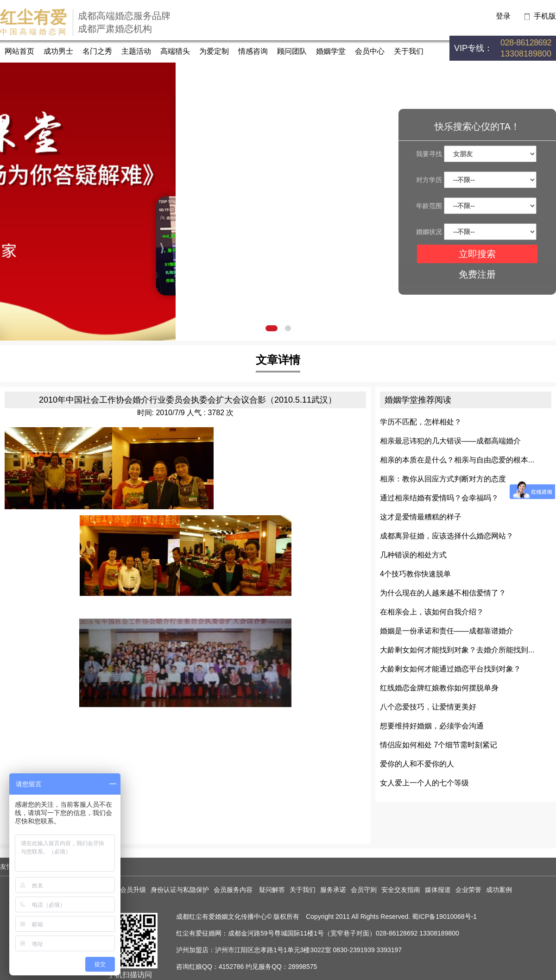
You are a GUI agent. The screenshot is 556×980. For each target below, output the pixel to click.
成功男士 (58, 51)
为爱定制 (214, 51)
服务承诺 (333, 890)
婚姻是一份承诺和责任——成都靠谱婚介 (447, 631)
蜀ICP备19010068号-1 (444, 917)
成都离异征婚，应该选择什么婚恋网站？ (447, 536)
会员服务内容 (234, 890)
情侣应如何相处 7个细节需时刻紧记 (439, 745)
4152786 (231, 967)
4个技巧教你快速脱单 (415, 574)
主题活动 (136, 51)
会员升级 (133, 890)
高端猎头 (175, 51)
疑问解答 (272, 890)
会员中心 (370, 51)
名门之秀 (97, 51)
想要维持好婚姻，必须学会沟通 (432, 726)
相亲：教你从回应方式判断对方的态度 (443, 479)
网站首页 (19, 51)
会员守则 (364, 890)
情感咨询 (253, 51)
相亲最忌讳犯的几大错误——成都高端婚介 (450, 441)
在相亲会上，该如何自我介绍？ (432, 612)
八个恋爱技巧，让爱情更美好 (428, 707)
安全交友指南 (401, 890)
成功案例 (499, 890)
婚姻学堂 (331, 51)
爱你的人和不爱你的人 (417, 764)
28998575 (303, 967)
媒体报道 (438, 890)
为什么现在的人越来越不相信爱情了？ (443, 593)
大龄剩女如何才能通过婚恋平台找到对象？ (450, 669)
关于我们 (409, 51)
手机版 (545, 16)
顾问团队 (292, 51)
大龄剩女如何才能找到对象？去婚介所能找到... (457, 650)
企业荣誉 (468, 890)
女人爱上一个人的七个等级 (424, 783)
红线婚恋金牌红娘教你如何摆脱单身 (439, 688)
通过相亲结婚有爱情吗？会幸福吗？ (439, 498)
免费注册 (477, 274)
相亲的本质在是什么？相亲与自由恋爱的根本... (457, 460)
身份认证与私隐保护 (180, 890)
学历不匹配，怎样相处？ (421, 422)
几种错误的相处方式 (413, 555)
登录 (503, 16)
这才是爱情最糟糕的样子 (421, 517)
